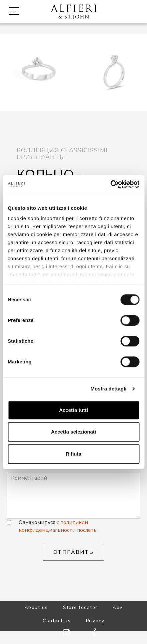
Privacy (95, 621)
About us (36, 607)
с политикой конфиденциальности (53, 526)
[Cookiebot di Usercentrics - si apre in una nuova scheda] (110, 184)
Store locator (80, 607)
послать (87, 530)
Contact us (57, 621)
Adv (118, 607)
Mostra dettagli (108, 389)
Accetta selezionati (73, 432)
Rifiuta (73, 454)
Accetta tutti (73, 410)
